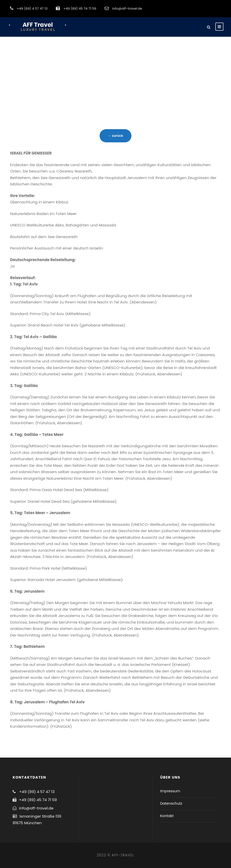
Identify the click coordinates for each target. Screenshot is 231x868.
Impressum (170, 791)
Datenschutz (171, 803)
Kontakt (167, 816)
